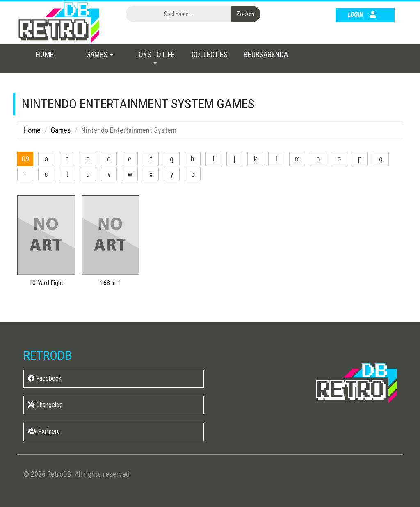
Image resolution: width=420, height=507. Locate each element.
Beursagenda (266, 54)
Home (45, 54)
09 (25, 159)
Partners (44, 431)
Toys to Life (155, 57)
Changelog (45, 405)
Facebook (45, 379)
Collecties (210, 54)
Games (100, 54)
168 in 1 (110, 283)
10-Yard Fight (46, 283)
